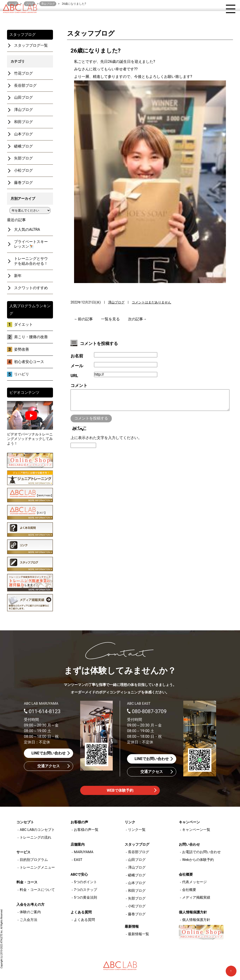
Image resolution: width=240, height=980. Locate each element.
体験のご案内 (30, 912)
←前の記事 (83, 319)
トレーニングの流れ (36, 837)
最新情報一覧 (139, 934)
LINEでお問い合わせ (49, 753)
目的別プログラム (34, 860)
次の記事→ (137, 319)
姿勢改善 (22, 349)
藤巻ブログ (23, 183)
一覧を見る (110, 319)
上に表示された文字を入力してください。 (106, 442)
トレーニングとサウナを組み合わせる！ (31, 261)
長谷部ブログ (25, 85)
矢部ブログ (23, 158)
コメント (79, 386)
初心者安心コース (29, 362)
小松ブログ (23, 170)
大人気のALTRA (27, 229)
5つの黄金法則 (85, 897)
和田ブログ (23, 122)
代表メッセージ (194, 882)
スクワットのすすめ (31, 288)
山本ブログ (23, 134)
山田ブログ (23, 97)
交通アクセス (49, 766)
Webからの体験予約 (198, 860)
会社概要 (189, 890)
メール (77, 366)
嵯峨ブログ (23, 146)
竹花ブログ (23, 73)
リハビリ (22, 374)
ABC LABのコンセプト (37, 830)
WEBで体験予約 (120, 790)
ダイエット (23, 324)
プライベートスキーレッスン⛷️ (31, 244)
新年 (18, 276)
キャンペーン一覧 (196, 830)
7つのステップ (85, 890)
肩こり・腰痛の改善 (31, 337)
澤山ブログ (116, 302)
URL (74, 376)
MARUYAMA (84, 852)
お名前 (77, 356)
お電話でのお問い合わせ (201, 852)
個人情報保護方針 (196, 920)
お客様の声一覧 (86, 830)
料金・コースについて (37, 890)
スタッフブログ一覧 (31, 45)
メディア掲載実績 (196, 897)
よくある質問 (84, 920)
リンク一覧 (137, 830)
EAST (78, 860)
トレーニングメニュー (37, 867)
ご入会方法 (28, 920)
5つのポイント (85, 882)
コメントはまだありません (151, 302)
